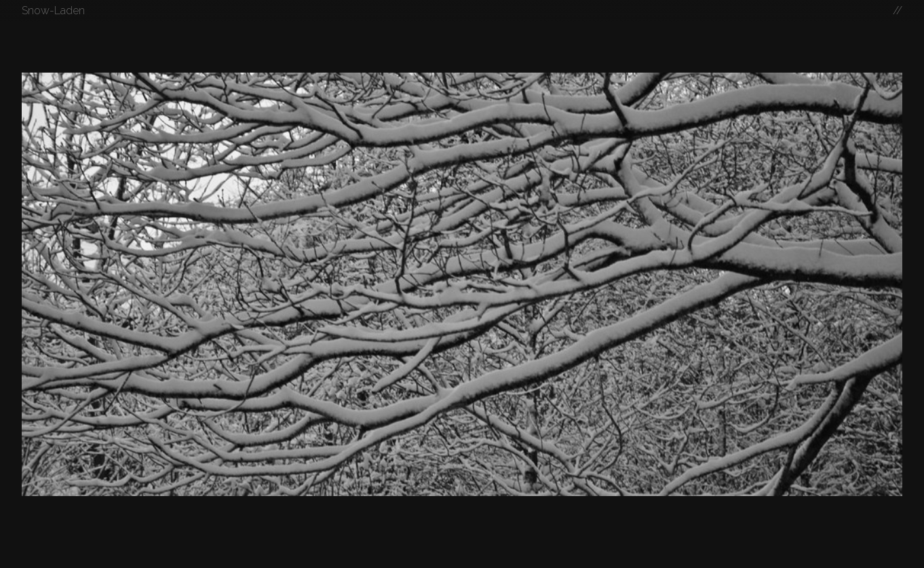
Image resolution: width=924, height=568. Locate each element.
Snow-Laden (53, 11)
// (898, 11)
